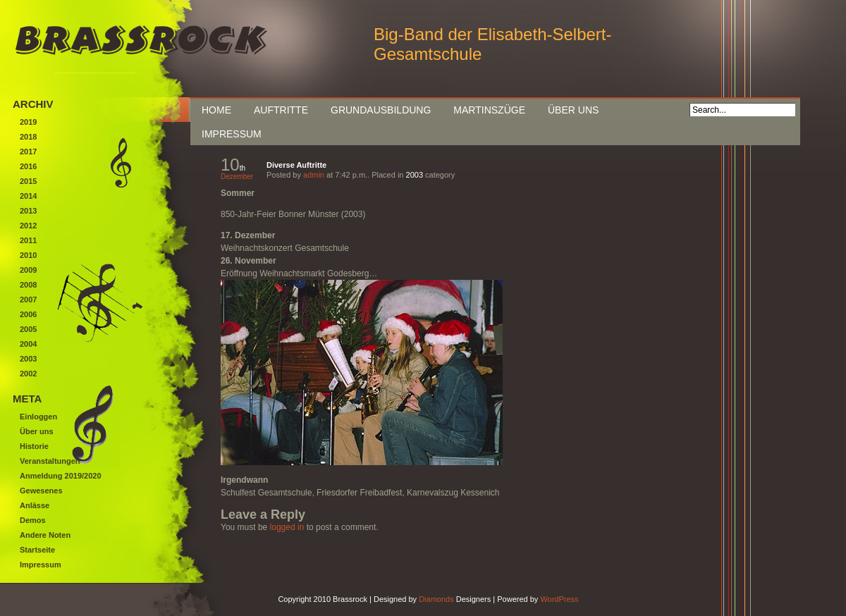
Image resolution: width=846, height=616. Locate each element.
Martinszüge (489, 110)
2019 (28, 122)
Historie (34, 446)
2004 (28, 344)
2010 (28, 255)
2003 (415, 175)
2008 (28, 285)
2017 (28, 152)
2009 (28, 270)
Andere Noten (45, 535)
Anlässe (35, 505)
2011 (28, 240)
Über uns (573, 110)
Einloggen (38, 417)
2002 (28, 374)
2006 (28, 314)
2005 (28, 329)
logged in (287, 527)
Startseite (37, 550)
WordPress (559, 599)
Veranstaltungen (50, 461)
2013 (28, 211)
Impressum (232, 134)
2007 (28, 300)
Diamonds (436, 599)
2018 (28, 137)
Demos (33, 520)
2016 (28, 166)
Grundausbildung (381, 110)
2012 (28, 226)
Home (216, 110)
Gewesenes (41, 491)
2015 (28, 181)
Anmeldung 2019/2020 (61, 476)
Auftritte (281, 110)
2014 (28, 196)
